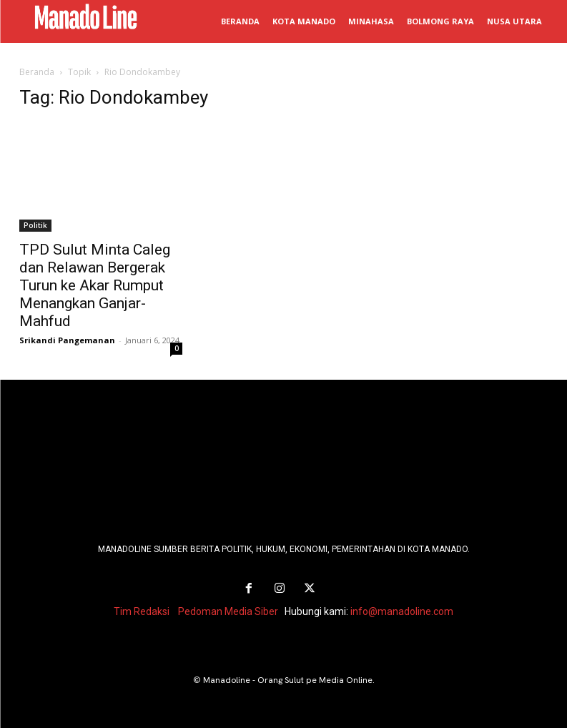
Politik (35, 225)
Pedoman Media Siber (228, 611)
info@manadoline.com (402, 611)
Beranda (37, 72)
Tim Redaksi (142, 611)
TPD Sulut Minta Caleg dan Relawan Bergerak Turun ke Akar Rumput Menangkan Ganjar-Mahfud (95, 285)
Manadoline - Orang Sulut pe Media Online (288, 680)
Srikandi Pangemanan (67, 340)
